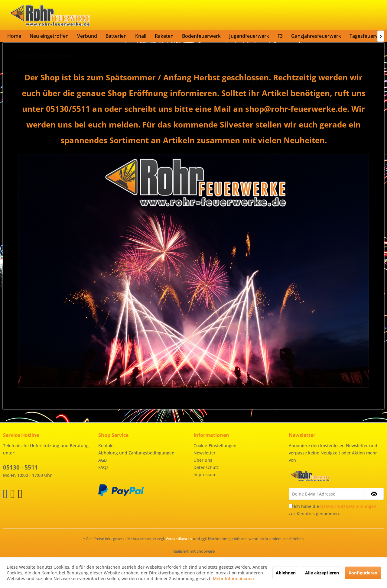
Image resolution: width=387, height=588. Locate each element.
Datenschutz (206, 467)
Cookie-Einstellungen (215, 446)
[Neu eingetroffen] (49, 36)
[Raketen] (164, 36)
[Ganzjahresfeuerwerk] (316, 36)
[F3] (280, 36)
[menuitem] (14, 36)
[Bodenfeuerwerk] (201, 36)
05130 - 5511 (20, 467)
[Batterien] (116, 36)
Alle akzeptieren (322, 573)
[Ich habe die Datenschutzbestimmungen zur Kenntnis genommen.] (291, 506)
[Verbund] (87, 36)
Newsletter (205, 453)
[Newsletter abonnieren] (374, 494)
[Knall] (141, 36)
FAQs (103, 467)
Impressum (205, 475)
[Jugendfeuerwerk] (249, 36)
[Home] (14, 36)
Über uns (203, 460)
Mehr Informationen (233, 578)
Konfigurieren (363, 573)
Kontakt (106, 446)
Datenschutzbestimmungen (348, 506)
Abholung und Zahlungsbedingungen (136, 453)
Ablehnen (286, 573)
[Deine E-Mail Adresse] (327, 494)
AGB (102, 460)
